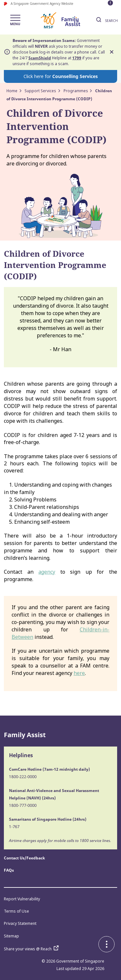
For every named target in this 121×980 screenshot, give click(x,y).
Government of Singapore (80, 961)
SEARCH (106, 21)
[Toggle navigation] (15, 20)
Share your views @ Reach (33, 949)
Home (12, 91)
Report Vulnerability (22, 899)
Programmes (76, 91)
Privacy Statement (20, 923)
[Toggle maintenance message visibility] (111, 4)
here (79, 673)
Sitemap (11, 936)
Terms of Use (16, 911)
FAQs (9, 870)
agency (47, 572)
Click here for (61, 76)
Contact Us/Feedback (24, 858)
